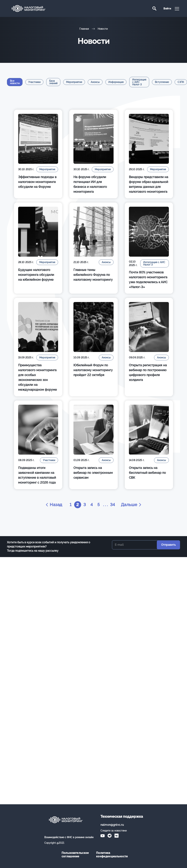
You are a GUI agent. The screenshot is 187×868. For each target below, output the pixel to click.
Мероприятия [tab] (74, 82)
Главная (84, 29)
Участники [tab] (34, 82)
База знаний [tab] (53, 82)
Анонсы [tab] (95, 82)
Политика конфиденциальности (111, 855)
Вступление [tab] (162, 82)
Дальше (131, 505)
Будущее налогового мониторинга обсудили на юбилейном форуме (36, 275)
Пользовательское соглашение (75, 855)
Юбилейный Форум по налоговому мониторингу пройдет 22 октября (93, 370)
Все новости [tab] (15, 82)
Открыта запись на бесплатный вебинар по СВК (147, 473)
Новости (103, 29)
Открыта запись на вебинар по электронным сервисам (93, 473)
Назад (54, 505)
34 (113, 505)
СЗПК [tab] (181, 82)
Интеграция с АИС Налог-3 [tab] (139, 82)
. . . (105, 505)
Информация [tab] (116, 82)
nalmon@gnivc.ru (112, 825)
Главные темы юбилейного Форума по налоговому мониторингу (93, 275)
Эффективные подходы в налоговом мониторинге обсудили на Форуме (37, 182)
